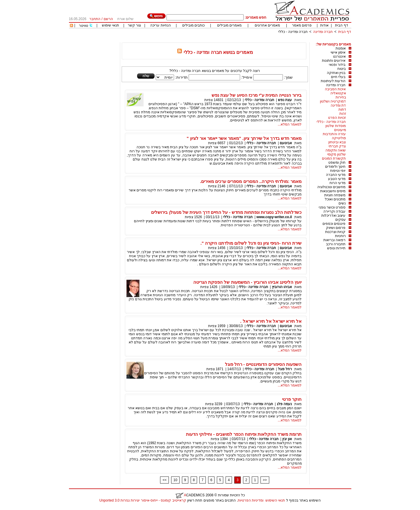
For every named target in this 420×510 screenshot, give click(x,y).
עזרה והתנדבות (334, 134)
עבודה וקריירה (334, 211)
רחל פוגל (285, 369)
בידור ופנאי (337, 65)
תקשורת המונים (334, 158)
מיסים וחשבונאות (333, 191)
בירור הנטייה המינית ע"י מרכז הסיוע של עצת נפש (257, 95)
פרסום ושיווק (336, 228)
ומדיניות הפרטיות (251, 500)
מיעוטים (340, 130)
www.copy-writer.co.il (274, 217)
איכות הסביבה (335, 89)
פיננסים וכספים (334, 224)
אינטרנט (339, 57)
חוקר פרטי (292, 399)
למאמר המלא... (290, 124)
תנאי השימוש (275, 500)
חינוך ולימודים (335, 167)
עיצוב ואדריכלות (333, 216)
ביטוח (342, 69)
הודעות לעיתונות (333, 81)
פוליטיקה (339, 138)
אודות (324, 25)
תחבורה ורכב (336, 244)
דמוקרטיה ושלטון (333, 101)
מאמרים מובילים (229, 25)
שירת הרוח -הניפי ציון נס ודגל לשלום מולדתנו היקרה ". (251, 243)
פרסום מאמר (302, 25)
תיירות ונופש (336, 248)
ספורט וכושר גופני (332, 207)
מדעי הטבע (337, 179)
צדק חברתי (337, 146)
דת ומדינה (338, 105)
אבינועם (286, 143)
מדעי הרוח (337, 183)
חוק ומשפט (337, 163)
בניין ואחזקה (336, 73)
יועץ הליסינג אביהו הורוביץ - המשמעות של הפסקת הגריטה (247, 282)
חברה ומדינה (323, 32)
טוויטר (84, 26)
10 (175, 480)
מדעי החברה (336, 175)
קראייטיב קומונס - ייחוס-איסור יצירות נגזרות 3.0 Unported (143, 500)
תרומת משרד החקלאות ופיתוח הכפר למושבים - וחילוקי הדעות (244, 434)
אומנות (341, 48)
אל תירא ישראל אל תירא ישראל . (271, 321)
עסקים (341, 220)
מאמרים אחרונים (267, 25)
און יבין (287, 439)
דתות (342, 110)
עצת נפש (285, 100)
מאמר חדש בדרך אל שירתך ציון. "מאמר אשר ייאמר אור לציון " (244, 138)
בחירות (341, 97)
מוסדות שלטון (336, 126)
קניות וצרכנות (335, 232)
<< (164, 480)
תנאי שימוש (110, 25)
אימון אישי (338, 52)
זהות (343, 114)
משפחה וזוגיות (335, 195)
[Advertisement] (245, 40)
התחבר (95, 19)
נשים (342, 203)
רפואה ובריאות (334, 240)
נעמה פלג (284, 404)
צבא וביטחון (337, 142)
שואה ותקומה (336, 150)
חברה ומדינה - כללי (293, 32)
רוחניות (340, 236)
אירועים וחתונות (334, 61)
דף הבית (341, 25)
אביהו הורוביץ (282, 287)
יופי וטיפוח (338, 171)
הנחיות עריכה (160, 25)
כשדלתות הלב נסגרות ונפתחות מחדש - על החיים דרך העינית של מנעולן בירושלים (226, 212)
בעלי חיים (338, 77)
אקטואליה (338, 93)
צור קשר (134, 25)
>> (265, 480)
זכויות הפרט (337, 118)
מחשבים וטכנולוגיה (331, 187)
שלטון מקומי (336, 154)
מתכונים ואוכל (335, 199)
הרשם (108, 19)
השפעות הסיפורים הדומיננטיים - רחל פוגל (263, 364)
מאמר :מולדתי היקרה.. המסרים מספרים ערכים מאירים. (251, 181)
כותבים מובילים (193, 25)
